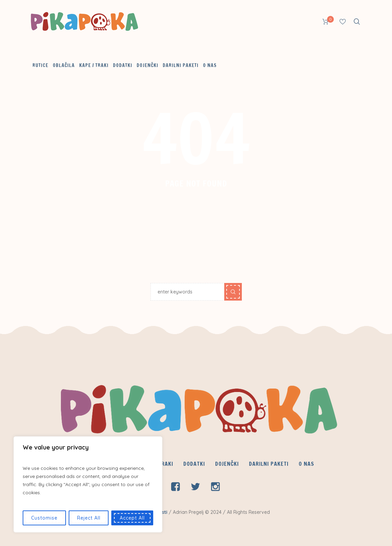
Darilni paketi (269, 464)
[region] (88, 484)
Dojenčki (227, 464)
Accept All (132, 518)
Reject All (89, 518)
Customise (44, 518)
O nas (306, 464)
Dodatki (194, 464)
